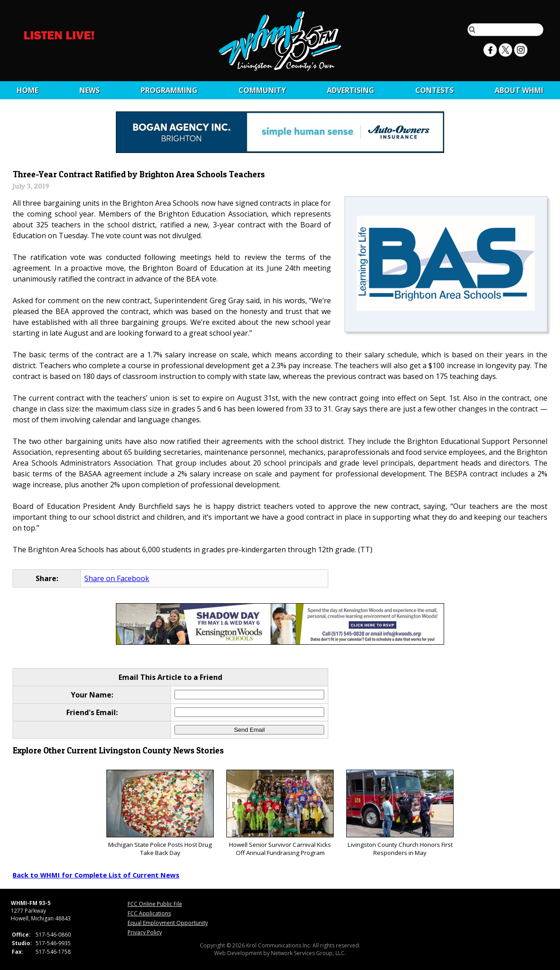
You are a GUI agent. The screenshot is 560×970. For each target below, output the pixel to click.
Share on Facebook (117, 578)
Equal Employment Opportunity (168, 923)
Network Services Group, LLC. (308, 953)
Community (262, 90)
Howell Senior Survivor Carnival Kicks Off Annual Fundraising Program (280, 813)
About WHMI (519, 90)
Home (28, 90)
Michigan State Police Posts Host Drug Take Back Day (160, 813)
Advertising (351, 90)
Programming (169, 90)
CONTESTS (434, 90)
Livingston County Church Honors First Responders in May (400, 813)
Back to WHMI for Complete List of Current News (96, 875)
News (90, 90)
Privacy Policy (145, 932)
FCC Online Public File (155, 904)
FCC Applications (149, 913)
